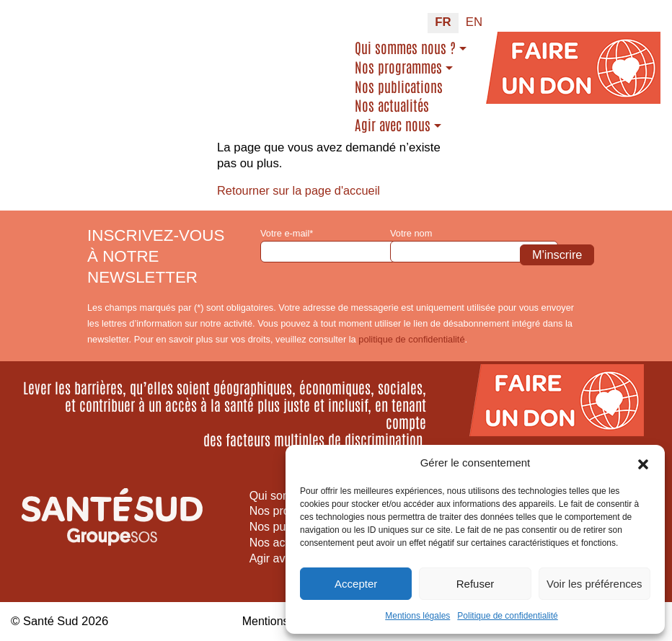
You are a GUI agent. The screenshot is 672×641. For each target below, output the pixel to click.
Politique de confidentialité (507, 616)
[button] (643, 463)
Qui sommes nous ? (405, 48)
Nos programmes (398, 67)
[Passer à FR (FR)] (443, 23)
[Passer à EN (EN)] (474, 23)
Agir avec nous (393, 125)
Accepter (356, 584)
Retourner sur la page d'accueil (301, 191)
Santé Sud (51, 621)
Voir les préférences (594, 584)
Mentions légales (417, 616)
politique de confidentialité (411, 339)
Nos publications (399, 87)
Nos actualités (392, 105)
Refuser (476, 584)
